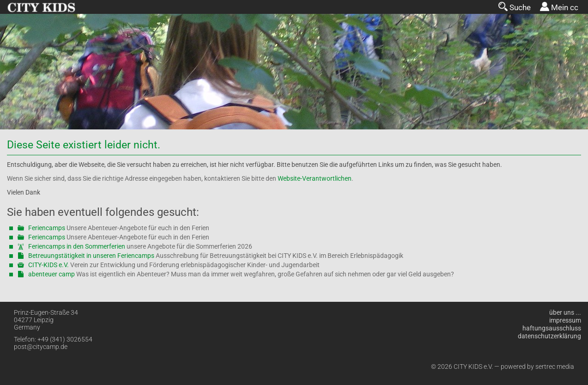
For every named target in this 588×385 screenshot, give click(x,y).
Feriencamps (47, 228)
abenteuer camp (52, 274)
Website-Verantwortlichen (315, 178)
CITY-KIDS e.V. (48, 265)
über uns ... (565, 312)
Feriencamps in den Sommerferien (77, 246)
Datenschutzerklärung (549, 336)
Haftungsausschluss (552, 328)
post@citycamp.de (41, 347)
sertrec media (555, 367)
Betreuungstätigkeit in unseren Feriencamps (91, 256)
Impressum (565, 320)
